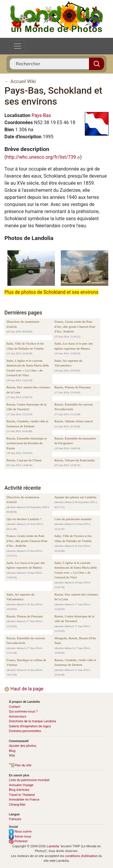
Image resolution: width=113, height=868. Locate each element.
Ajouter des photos (23, 746)
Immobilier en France (24, 800)
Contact (15, 707)
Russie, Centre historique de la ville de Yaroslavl (27, 407)
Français (15, 819)
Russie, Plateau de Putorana (72, 387)
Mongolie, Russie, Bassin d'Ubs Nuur (75, 641)
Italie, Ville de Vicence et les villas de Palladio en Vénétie (25, 346)
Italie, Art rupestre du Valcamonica (68, 363)
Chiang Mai (17, 805)
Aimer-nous (20, 837)
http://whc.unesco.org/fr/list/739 (43, 157)
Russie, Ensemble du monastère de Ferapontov (75, 441)
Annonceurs (18, 717)
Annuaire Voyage (21, 785)
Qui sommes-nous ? (23, 712)
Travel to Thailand (22, 795)
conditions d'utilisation (81, 856)
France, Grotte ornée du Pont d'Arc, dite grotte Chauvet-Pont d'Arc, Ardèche (75, 326)
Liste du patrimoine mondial (73, 519)
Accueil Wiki (23, 81)
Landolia (53, 846)
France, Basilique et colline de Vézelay (26, 662)
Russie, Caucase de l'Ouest (24, 460)
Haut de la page (24, 689)
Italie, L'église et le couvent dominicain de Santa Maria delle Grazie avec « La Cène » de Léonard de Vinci (28, 368)
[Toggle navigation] (17, 46)
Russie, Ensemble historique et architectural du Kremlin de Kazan (27, 443)
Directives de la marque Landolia (32, 721)
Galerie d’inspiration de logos (30, 726)
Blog (12, 751)
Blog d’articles (19, 790)
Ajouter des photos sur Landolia (75, 497)
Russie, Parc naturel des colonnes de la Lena (28, 390)
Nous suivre (20, 832)
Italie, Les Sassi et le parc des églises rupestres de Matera (74, 346)
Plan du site (20, 765)
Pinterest (18, 841)
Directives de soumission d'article (23, 324)
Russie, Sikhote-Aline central (73, 421)
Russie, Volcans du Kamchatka (74, 460)
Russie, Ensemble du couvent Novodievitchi (74, 407)
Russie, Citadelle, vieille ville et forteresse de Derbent (27, 424)
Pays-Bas (41, 115)
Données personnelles (25, 731)
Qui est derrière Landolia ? (24, 519)
